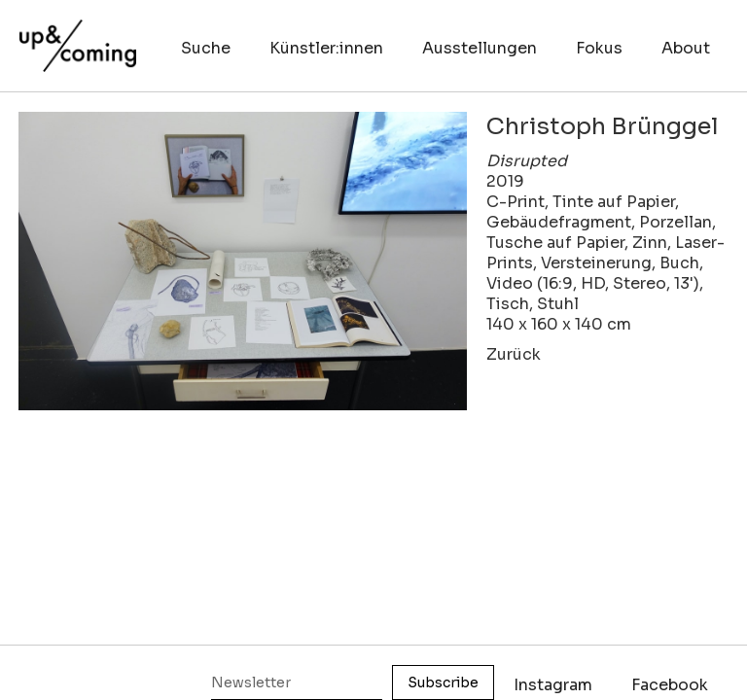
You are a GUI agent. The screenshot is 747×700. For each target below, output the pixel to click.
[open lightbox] (243, 261)
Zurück (514, 354)
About (686, 48)
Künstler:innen (326, 48)
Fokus (599, 48)
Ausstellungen (480, 48)
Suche (206, 48)
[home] (78, 36)
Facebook (670, 685)
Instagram (553, 685)
